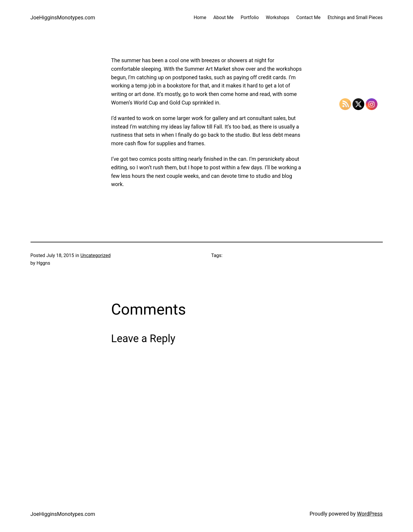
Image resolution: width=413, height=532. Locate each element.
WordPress (370, 514)
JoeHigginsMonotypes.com (63, 17)
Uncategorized (96, 255)
